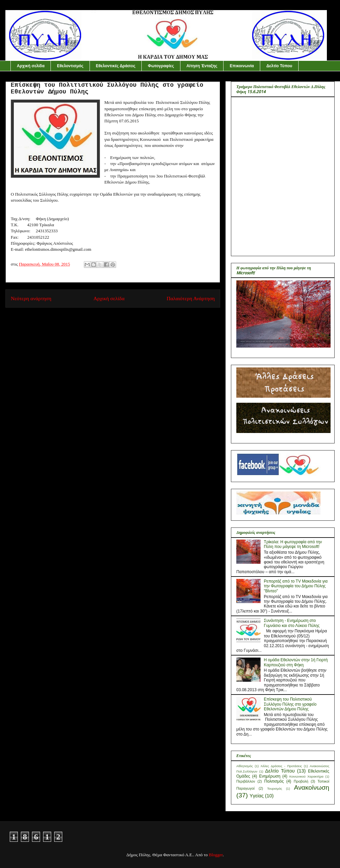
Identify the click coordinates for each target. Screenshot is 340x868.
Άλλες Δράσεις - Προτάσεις (281, 766)
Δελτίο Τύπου (279, 66)
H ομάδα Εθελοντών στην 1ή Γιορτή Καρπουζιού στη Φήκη (296, 662)
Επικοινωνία (242, 66)
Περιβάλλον (246, 781)
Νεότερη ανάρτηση (31, 298)
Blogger (216, 855)
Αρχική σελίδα (31, 66)
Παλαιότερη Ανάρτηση (191, 298)
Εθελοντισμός (70, 66)
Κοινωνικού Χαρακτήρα (307, 776)
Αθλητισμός (245, 766)
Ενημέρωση (270, 776)
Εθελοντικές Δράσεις (116, 66)
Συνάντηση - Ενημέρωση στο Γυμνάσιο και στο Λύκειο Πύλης (292, 623)
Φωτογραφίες (161, 66)
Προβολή (301, 781)
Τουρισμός (274, 788)
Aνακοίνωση (312, 787)
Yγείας (257, 796)
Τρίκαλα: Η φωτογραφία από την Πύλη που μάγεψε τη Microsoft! (293, 544)
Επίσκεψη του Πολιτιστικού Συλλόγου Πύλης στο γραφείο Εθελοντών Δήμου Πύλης (290, 704)
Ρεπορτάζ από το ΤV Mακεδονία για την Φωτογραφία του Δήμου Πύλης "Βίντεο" (296, 586)
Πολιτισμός (274, 781)
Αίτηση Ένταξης (202, 66)
